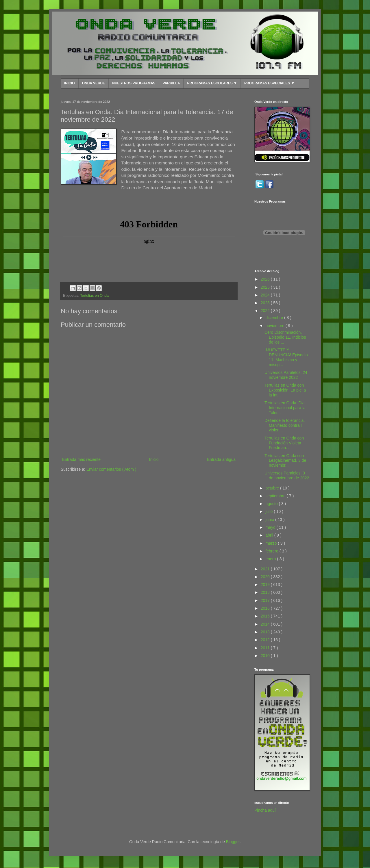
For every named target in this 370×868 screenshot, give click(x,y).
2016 (266, 608)
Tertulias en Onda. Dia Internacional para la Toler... (285, 408)
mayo (271, 527)
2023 (266, 303)
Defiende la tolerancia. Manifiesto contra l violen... (285, 425)
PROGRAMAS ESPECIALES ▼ (269, 83)
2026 (266, 279)
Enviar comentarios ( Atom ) (111, 469)
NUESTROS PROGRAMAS (134, 83)
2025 (266, 287)
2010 (266, 656)
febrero (272, 551)
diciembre (275, 318)
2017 (266, 600)
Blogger (233, 842)
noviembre (275, 326)
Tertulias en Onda (94, 296)
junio (270, 520)
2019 (266, 585)
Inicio (154, 459)
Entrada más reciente (81, 459)
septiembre (276, 496)
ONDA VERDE (94, 83)
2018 (266, 592)
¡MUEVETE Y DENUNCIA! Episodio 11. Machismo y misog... (286, 357)
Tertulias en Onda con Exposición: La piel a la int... (285, 390)
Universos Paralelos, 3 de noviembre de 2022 (287, 475)
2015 (266, 616)
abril (270, 535)
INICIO (70, 83)
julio (270, 511)
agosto (272, 504)
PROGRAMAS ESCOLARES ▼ (212, 83)
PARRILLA (171, 83)
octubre (273, 488)
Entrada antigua (221, 459)
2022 (266, 311)
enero (271, 559)
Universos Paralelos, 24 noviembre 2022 (286, 375)
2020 (266, 577)
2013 (266, 632)
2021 (266, 569)
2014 (266, 624)
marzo (272, 543)
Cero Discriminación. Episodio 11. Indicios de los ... (285, 337)
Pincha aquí (265, 810)
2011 (266, 648)
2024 (266, 295)
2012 (266, 640)
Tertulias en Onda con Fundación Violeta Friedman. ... (284, 443)
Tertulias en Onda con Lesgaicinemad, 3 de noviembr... (285, 461)
